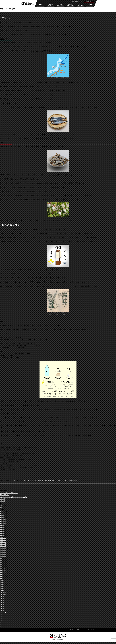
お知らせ (73, 2)
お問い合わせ (90, 2)
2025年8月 (3, 528)
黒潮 (59, 480)
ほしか (50, 480)
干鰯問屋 (39, 480)
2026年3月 (3, 514)
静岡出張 (2, 501)
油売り (29, 480)
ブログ (15, 480)
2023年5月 (3, 582)
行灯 (35, 480)
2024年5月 (3, 558)
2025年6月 (3, 532)
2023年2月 (3, 588)
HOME (40, 5)
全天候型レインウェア (70, 5)
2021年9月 (3, 615)
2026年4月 (3, 512)
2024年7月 (3, 554)
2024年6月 (3, 556)
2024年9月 (3, 550)
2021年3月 (3, 625)
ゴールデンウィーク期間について (9, 493)
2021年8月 (3, 617)
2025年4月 (3, 536)
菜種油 (25, 480)
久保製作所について (50, 5)
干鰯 (46, 480)
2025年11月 (3, 522)
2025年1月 (3, 542)
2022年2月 (3, 608)
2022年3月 (3, 606)
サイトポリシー (72, 630)
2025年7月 (3, 530)
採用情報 (77, 2)
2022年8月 (3, 596)
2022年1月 (3, 610)
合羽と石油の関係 (5, 495)
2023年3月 (3, 586)
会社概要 (90, 5)
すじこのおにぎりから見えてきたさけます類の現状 (14, 497)
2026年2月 (3, 516)
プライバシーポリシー (82, 630)
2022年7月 (3, 598)
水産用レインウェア (60, 5)
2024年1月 (3, 566)
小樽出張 (2, 499)
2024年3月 (3, 562)
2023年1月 (3, 590)
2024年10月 (3, 548)
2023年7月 (3, 578)
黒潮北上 (55, 480)
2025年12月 (3, 520)
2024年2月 (3, 564)
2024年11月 (3, 546)
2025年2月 (3, 540)
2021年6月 (3, 620)
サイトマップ (91, 630)
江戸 (66, 480)
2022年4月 (3, 604)
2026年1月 (3, 518)
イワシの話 (6, 18)
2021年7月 (3, 618)
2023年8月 (3, 576)
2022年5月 (3, 602)
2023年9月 (3, 574)
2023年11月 (3, 570)
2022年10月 (3, 594)
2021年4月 (3, 623)
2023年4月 (3, 584)
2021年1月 (3, 627)
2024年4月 (3, 560)
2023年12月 (3, 568)
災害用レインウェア (80, 5)
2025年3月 (3, 538)
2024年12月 (3, 544)
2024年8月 (3, 552)
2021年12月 (3, 613)
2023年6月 (3, 580)
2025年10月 (3, 524)
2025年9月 (3, 526)
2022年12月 (3, 592)
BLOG (81, 2)
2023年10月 (3, 572)
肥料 (43, 480)
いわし (62, 480)
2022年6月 (3, 600)
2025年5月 (3, 534)
